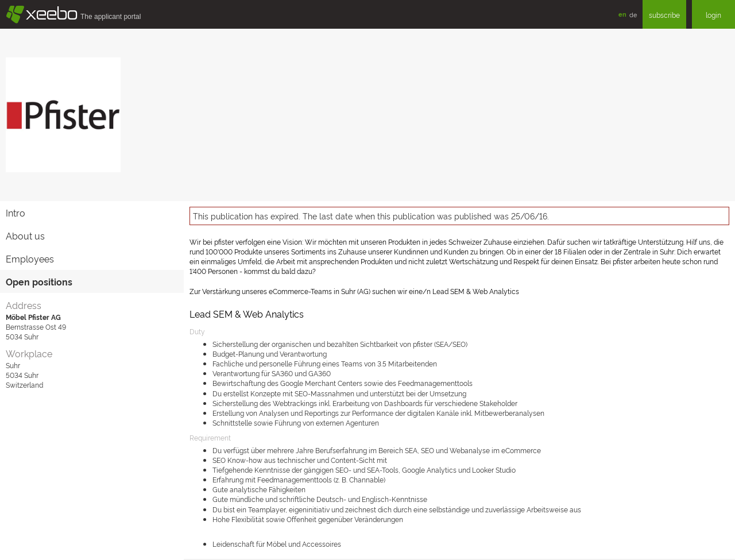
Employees (30, 258)
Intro (16, 213)
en (622, 14)
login (713, 15)
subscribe (664, 15)
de (633, 14)
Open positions (39, 281)
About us (25, 235)
